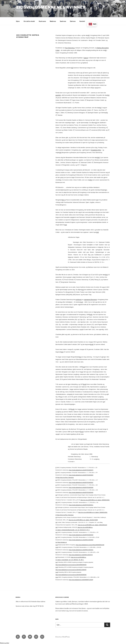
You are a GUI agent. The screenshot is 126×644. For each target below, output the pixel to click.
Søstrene (63, 21)
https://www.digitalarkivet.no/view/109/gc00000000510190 (90, 545)
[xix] (62, 352)
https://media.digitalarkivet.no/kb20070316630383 (81, 487)
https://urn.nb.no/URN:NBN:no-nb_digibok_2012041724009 (83, 520)
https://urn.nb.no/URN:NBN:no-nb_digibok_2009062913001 (95, 500)
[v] (100, 107)
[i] (89, 35)
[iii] (72, 67)
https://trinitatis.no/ (62, 542)
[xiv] (107, 274)
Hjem (18, 21)
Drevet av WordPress (63, 636)
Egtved (86, 57)
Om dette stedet (29, 21)
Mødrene (53, 21)
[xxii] (85, 384)
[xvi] (82, 302)
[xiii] (97, 232)
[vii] (60, 152)
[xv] (83, 289)
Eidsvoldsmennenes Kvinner (51, 7)
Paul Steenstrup (70, 48)
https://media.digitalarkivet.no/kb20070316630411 (81, 505)
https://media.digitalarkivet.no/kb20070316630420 (81, 535)
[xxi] (84, 367)
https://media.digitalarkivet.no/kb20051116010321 (81, 549)
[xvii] (91, 314)
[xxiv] (82, 431)
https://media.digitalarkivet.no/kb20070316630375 (81, 470)
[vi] (96, 122)
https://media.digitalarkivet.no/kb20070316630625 (81, 475)
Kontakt (82, 21)
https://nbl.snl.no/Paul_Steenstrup (65, 477)
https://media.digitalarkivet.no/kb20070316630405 (81, 492)
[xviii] (92, 344)
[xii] (66, 224)
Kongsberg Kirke (96, 150)
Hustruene (42, 21)
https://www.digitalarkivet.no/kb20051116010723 (81, 554)
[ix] (91, 180)
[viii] (98, 157)
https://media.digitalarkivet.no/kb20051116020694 (81, 540)
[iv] (108, 95)
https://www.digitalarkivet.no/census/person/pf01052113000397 (71, 569)
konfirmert (79, 299)
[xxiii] (73, 409)
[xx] (80, 357)
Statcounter (5, 643)
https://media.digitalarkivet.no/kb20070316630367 (81, 482)
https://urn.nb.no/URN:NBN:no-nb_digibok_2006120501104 (92, 525)
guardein (58, 95)
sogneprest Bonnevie (90, 299)
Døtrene (73, 21)
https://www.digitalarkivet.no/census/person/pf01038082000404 (71, 564)
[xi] (63, 200)
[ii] (106, 50)
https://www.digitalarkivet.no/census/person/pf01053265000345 (71, 574)
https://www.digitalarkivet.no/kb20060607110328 (81, 579)
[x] (106, 190)
